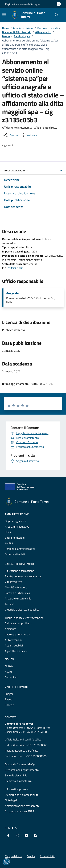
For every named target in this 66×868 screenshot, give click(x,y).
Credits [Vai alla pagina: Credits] (31, 856)
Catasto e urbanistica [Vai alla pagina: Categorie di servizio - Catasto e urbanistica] (17, 593)
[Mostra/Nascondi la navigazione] (4, 15)
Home (6, 28)
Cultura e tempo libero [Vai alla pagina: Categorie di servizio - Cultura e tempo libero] (18, 623)
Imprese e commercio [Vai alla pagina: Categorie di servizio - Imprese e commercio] (17, 634)
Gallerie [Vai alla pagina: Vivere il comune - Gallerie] (9, 705)
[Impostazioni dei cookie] (6, 862)
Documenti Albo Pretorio (17, 32)
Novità (9, 659)
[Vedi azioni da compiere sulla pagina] (29, 135)
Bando (6, 36)
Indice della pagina (16, 170)
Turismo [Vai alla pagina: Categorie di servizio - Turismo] (10, 604)
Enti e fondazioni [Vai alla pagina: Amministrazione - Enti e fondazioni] (15, 538)
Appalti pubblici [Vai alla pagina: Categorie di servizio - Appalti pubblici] (14, 645)
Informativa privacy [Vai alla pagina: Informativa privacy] (16, 789)
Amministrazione (23, 28)
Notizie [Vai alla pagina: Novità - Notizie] (9, 666)
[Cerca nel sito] (57, 15)
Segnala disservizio (16, 775)
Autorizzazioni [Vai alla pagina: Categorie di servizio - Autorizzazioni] (13, 640)
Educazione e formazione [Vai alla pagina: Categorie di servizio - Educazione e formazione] (20, 571)
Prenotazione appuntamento (22, 770)
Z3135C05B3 (15, 268)
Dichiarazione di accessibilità (22, 795)
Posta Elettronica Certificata (22, 750)
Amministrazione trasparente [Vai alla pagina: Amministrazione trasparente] (22, 806)
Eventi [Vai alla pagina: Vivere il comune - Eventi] (9, 699)
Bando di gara (22, 36)
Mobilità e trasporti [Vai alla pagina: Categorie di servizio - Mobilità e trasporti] (16, 587)
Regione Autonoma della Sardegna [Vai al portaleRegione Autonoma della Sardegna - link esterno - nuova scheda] (23, 4)
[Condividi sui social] (11, 135)
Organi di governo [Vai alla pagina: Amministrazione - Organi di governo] (15, 521)
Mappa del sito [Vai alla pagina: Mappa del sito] (13, 856)
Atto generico (43, 32)
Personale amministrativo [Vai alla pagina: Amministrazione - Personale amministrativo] (20, 549)
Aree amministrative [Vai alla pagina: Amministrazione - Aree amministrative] (17, 527)
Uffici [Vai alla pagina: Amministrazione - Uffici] (8, 532)
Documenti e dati (48, 28)
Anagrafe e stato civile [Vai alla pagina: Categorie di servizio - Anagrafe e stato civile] (18, 598)
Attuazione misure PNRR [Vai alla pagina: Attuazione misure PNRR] (20, 811)
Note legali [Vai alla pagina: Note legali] (11, 800)
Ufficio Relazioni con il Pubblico (23, 739)
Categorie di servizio (19, 564)
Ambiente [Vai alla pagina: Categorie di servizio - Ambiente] (11, 629)
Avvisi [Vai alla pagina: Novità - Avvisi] (8, 672)
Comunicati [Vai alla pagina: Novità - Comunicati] (12, 677)
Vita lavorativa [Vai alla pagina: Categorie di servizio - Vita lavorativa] (13, 582)
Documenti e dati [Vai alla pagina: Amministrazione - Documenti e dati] (15, 554)
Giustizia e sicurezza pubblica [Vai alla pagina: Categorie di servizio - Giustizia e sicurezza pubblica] (22, 609)
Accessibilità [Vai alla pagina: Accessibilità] (47, 856)
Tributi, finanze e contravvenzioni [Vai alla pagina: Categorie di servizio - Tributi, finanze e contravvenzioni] (25, 618)
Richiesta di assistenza (18, 781)
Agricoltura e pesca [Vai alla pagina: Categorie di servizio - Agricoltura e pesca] (16, 651)
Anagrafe (12, 293)
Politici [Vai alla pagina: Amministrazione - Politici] (9, 543)
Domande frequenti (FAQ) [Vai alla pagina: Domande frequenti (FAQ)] (20, 764)
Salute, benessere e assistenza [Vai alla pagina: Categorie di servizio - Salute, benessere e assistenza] (23, 576)
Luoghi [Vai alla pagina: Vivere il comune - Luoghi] (9, 694)
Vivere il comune (17, 687)
